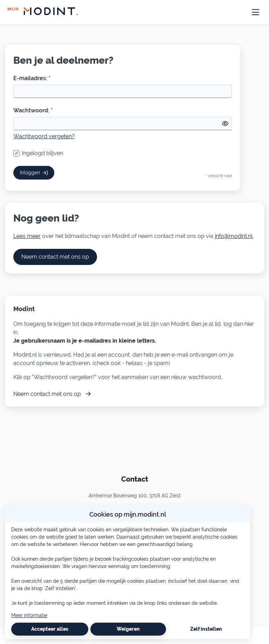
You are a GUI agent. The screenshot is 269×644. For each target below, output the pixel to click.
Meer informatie (29, 615)
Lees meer (27, 236)
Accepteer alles (50, 629)
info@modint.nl (234, 236)
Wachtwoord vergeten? (44, 136)
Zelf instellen (206, 629)
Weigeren (128, 629)
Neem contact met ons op (55, 257)
